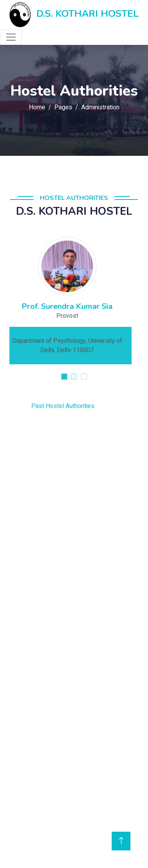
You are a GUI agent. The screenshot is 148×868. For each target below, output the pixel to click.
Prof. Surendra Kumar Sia (74, 306)
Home (37, 107)
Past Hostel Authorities (50, 406)
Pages (63, 107)
